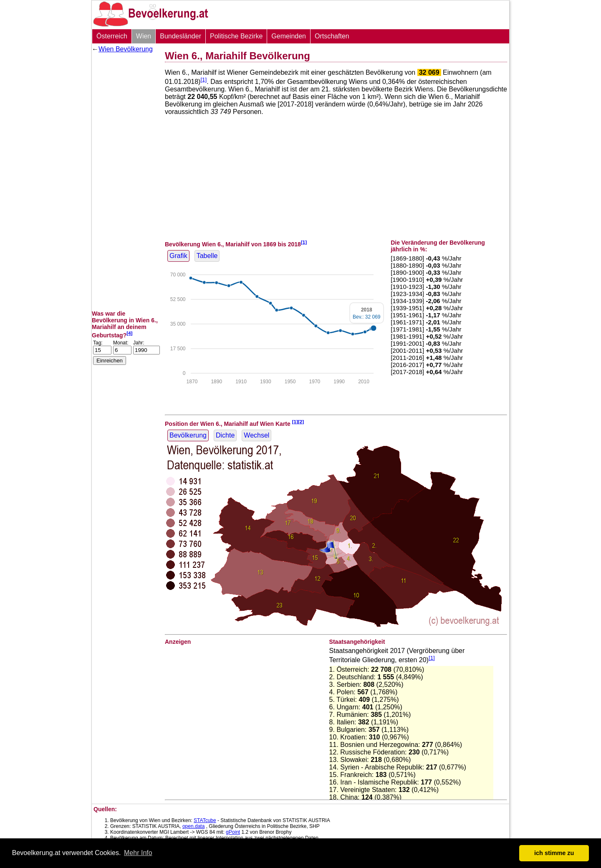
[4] (129, 333)
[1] (203, 80)
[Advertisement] (125, 182)
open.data (193, 826)
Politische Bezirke (236, 36)
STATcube (205, 820)
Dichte (225, 435)
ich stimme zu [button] (554, 853)
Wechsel (256, 435)
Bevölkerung (188, 435)
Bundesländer (181, 36)
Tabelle (207, 256)
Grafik (178, 256)
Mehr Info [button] (138, 853)
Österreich (112, 36)
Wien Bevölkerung (126, 49)
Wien (144, 36)
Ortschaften (332, 36)
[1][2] (298, 421)
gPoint (233, 832)
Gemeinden (289, 36)
